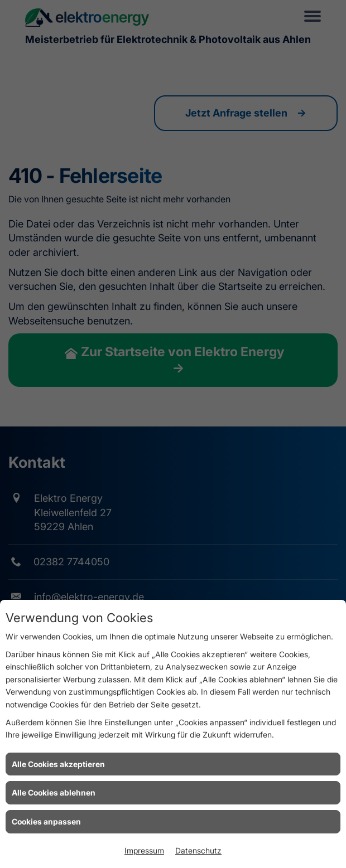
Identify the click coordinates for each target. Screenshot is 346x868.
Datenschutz (198, 850)
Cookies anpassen (46, 821)
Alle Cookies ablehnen (54, 792)
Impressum (144, 850)
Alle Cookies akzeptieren (58, 764)
